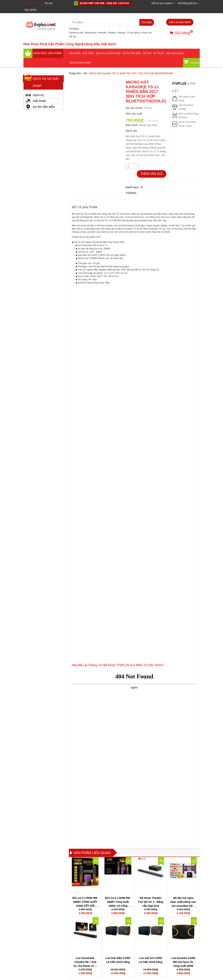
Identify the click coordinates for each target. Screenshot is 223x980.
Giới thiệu (88, 53)
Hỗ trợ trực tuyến (163, 3)
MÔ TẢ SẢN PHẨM (85, 207)
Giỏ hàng (180, 33)
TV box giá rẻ (134, 33)
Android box (91, 33)
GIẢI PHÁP (40, 101)
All (85, 73)
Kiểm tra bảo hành (180, 22)
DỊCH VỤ (39, 95)
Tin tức (48, 3)
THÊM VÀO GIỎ (152, 174)
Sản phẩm (31, 10)
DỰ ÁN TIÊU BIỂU (132, 53)
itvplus (180, 84)
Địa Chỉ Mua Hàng (80, 63)
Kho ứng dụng (175, 53)
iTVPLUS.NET (33, 3)
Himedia (102, 33)
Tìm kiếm (147, 22)
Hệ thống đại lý (188, 3)
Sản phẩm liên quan (92, 853)
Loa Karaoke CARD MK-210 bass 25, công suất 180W (183, 962)
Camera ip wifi (76, 33)
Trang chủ (75, 73)
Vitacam (121, 33)
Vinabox (112, 33)
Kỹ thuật (159, 53)
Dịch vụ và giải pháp (108, 53)
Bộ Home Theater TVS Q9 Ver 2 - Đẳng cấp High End (151, 902)
